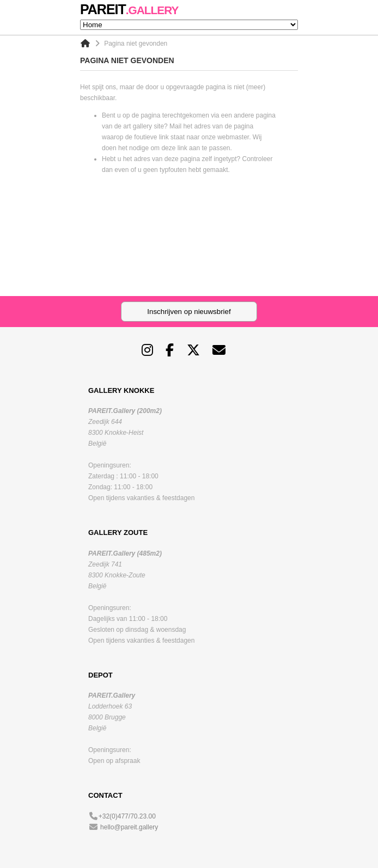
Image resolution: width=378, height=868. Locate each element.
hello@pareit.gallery (129, 827)
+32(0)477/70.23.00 (127, 816)
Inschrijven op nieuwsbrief (189, 312)
